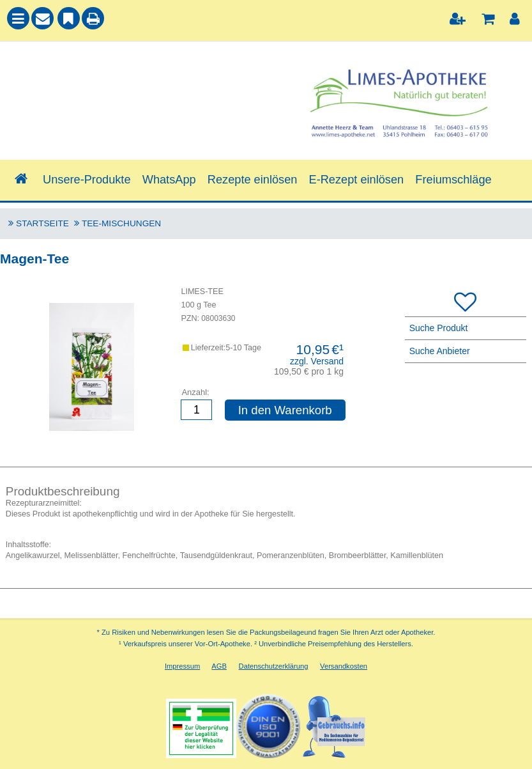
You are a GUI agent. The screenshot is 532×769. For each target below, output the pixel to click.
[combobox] (133, 83)
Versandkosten (344, 666)
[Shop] (21, 180)
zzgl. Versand (317, 361)
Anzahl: (195, 392)
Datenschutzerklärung (274, 666)
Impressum (182, 666)
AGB (219, 666)
